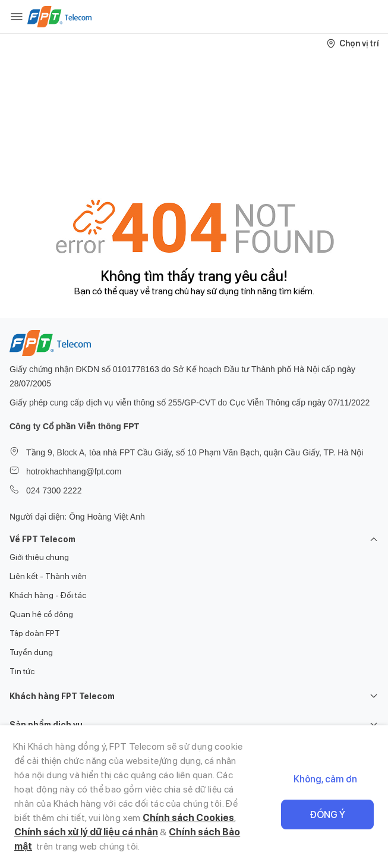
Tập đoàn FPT (35, 633)
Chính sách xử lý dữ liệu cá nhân (86, 832)
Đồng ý (327, 815)
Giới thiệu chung (39, 557)
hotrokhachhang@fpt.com (74, 471)
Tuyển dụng (31, 652)
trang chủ (170, 291)
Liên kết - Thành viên (48, 576)
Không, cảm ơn (325, 779)
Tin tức (22, 671)
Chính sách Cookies (188, 818)
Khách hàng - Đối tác (48, 595)
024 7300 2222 (54, 490)
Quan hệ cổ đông (41, 614)
